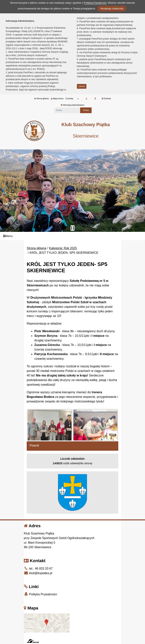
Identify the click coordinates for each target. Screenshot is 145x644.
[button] (4, 191)
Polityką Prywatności (95, 3)
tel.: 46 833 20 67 (38, 569)
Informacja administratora (73, 105)
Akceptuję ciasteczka (112, 8)
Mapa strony (57, 99)
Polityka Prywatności (40, 594)
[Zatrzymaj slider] (72, 228)
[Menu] (72, 236)
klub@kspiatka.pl (38, 573)
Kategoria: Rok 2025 (63, 248)
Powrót (34, 445)
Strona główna (41, 99)
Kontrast (106, 99)
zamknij (82, 86)
